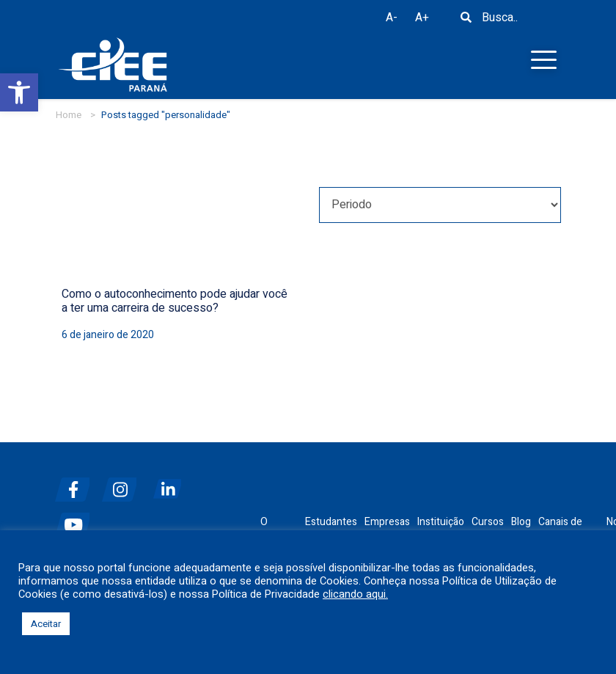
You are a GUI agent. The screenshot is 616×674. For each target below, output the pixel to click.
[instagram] (124, 484)
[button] (19, 92)
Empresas (387, 522)
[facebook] (77, 484)
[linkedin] (171, 484)
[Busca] (466, 22)
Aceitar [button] (46, 624)
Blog (521, 522)
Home (69, 115)
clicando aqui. (355, 595)
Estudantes (331, 522)
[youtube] (77, 519)
